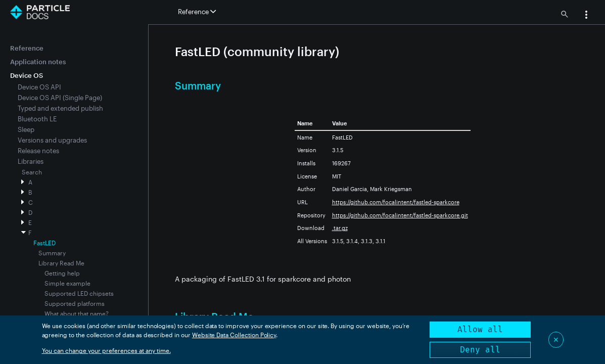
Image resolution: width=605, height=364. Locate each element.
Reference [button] (197, 12)
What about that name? (77, 313)
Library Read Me (61, 263)
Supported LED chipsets (79, 293)
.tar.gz (340, 228)
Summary (52, 253)
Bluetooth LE (37, 119)
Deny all (480, 350)
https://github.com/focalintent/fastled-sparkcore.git (400, 215)
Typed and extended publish (60, 108)
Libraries (31, 161)
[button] (586, 16)
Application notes (38, 62)
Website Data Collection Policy (234, 335)
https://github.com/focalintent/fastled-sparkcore (396, 202)
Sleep (26, 129)
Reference (27, 48)
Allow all (480, 329)
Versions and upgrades (52, 140)
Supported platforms (75, 303)
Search (32, 172)
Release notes (38, 151)
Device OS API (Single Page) (60, 98)
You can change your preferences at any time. (106, 350)
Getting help (62, 273)
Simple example (67, 283)
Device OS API (39, 87)
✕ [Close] (556, 339)
